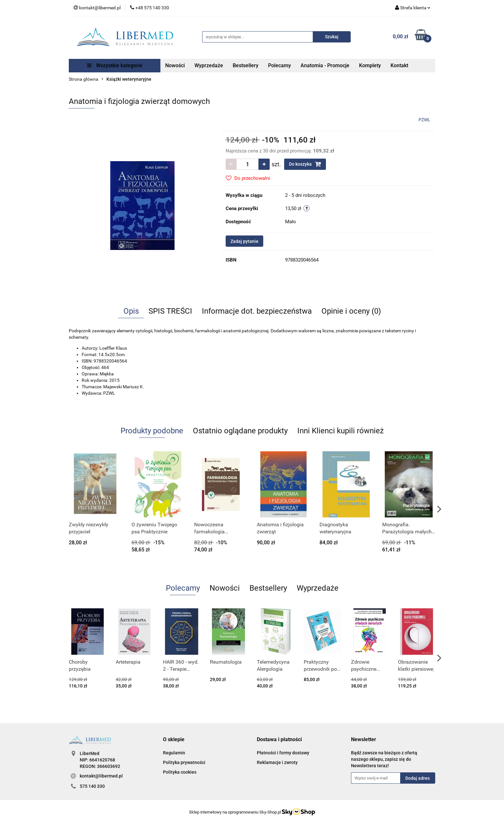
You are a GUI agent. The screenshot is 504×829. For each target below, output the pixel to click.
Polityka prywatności (184, 762)
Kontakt (399, 65)
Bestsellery (246, 65)
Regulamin (174, 753)
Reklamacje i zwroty (277, 762)
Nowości (175, 65)
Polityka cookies (180, 772)
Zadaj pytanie (244, 241)
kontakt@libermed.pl (101, 776)
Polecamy (279, 65)
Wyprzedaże (209, 65)
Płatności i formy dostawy (283, 753)
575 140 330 (92, 786)
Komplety (370, 65)
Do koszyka (305, 164)
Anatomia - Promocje (325, 65)
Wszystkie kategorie (115, 65)
